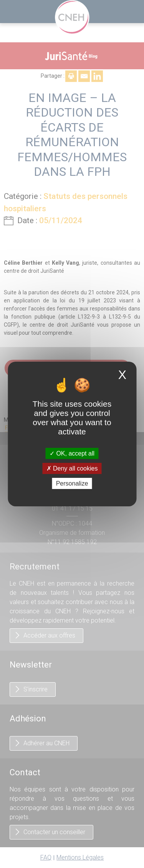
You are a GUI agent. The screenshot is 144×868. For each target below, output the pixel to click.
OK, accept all (72, 453)
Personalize (72, 483)
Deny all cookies (72, 468)
